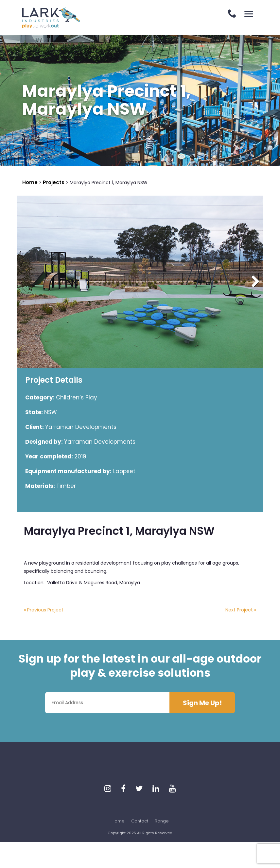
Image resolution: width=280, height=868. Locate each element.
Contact (140, 821)
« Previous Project (44, 610)
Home (118, 821)
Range (162, 821)
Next (253, 282)
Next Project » (241, 610)
